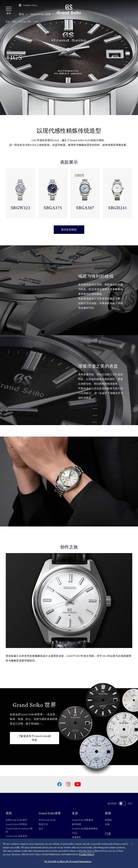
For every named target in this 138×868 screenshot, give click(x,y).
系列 (23, 14)
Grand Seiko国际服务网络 (85, 829)
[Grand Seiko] (69, 9)
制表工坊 (43, 824)
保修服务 (76, 837)
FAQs (75, 833)
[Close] (132, 845)
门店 (108, 834)
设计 (41, 829)
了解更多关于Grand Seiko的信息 (35, 738)
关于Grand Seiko (47, 820)
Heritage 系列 (25, 22)
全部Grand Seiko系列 (17, 820)
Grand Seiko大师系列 (17, 824)
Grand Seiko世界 (50, 813)
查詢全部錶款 (69, 230)
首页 (8, 22)
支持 (75, 813)
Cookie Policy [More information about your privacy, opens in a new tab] (87, 855)
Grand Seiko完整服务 (83, 820)
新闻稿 (108, 820)
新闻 (108, 813)
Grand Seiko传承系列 (17, 836)
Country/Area (28, 5)
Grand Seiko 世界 (42, 14)
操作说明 (76, 824)
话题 (107, 824)
